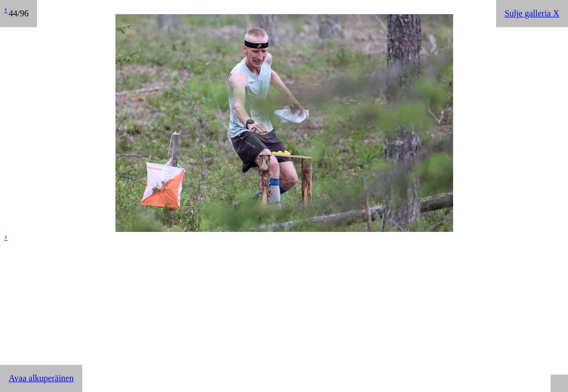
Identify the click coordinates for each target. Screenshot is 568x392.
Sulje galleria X (532, 13)
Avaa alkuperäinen (41, 378)
